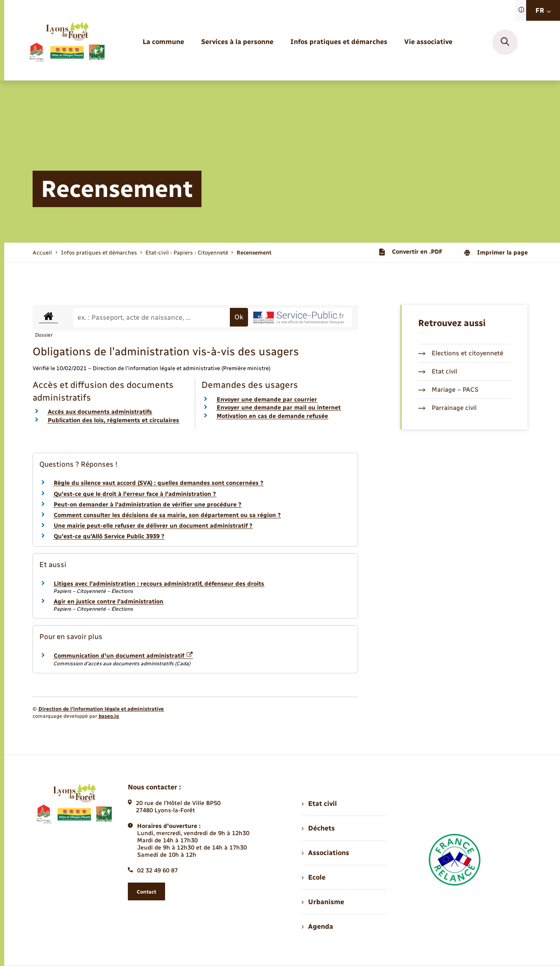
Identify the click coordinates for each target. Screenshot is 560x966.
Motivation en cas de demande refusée (272, 416)
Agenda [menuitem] (317, 926)
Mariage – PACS (448, 390)
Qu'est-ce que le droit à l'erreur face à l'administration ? (135, 494)
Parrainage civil (447, 408)
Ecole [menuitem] (314, 877)
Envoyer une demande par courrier (267, 400)
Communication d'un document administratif (123, 656)
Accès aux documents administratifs (100, 412)
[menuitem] (163, 42)
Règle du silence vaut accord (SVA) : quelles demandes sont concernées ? (159, 483)
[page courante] (254, 253)
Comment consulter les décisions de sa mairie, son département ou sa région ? (167, 515)
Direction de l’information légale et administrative (101, 709)
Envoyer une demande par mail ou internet (279, 408)
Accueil (42, 253)
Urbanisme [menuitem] (323, 902)
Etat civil (438, 371)
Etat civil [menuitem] (319, 804)
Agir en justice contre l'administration (109, 602)
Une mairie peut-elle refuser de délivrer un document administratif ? (153, 526)
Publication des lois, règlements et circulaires (113, 420)
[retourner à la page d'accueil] (67, 42)
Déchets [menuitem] (318, 828)
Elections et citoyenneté (461, 353)
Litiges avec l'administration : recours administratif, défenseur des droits (159, 584)
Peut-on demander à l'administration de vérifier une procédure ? (148, 505)
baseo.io (109, 716)
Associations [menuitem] (326, 853)
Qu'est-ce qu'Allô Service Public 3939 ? (109, 536)
